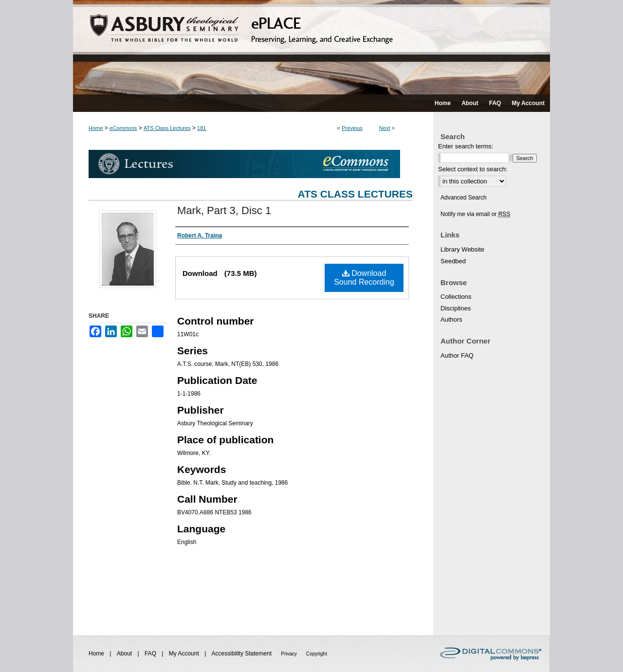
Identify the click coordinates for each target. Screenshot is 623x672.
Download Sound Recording (364, 278)
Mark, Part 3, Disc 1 (224, 210)
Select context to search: (473, 169)
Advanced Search (464, 198)
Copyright (317, 654)
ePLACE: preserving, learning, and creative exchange (311, 47)
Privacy (290, 654)
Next (385, 128)
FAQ (151, 654)
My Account (185, 654)
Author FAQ (457, 355)
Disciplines (456, 308)
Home (96, 128)
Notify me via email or (475, 214)
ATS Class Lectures (167, 128)
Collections (456, 297)
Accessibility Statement (243, 654)
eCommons (123, 128)
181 (202, 128)
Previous (352, 128)
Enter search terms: (466, 146)
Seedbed (453, 261)
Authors (451, 319)
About (125, 654)
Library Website (462, 249)
